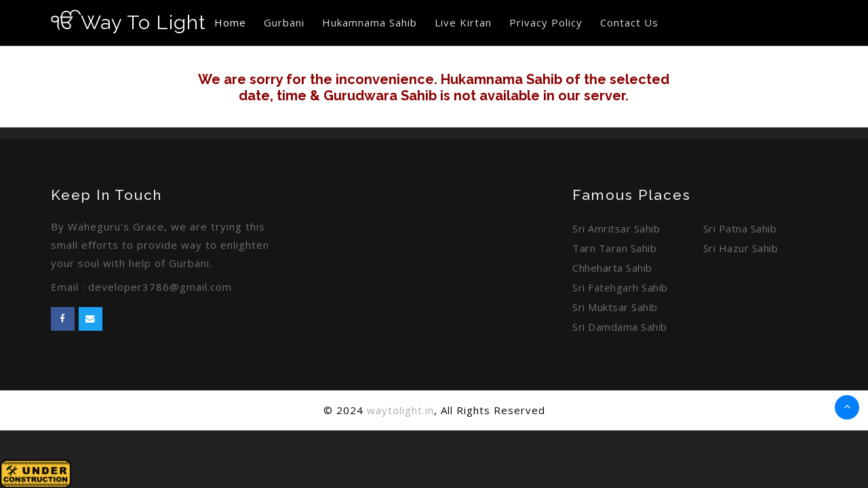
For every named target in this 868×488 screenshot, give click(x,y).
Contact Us (629, 22)
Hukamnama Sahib (370, 22)
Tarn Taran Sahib (614, 248)
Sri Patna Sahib (740, 228)
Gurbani (284, 22)
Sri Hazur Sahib (741, 248)
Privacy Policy (546, 22)
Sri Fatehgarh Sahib (620, 287)
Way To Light (128, 22)
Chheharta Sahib (612, 268)
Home (230, 22)
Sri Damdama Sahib (620, 327)
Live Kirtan (463, 22)
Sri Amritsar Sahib (616, 228)
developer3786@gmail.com (160, 287)
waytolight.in (400, 410)
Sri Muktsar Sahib (615, 307)
